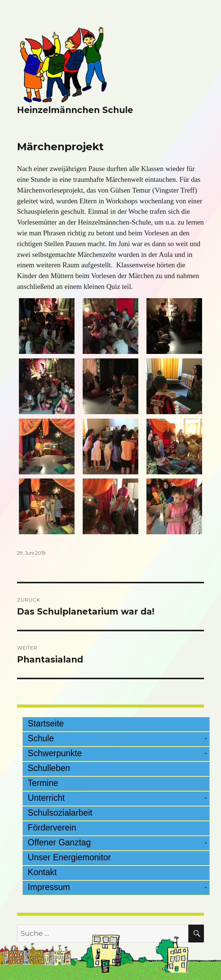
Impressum (49, 887)
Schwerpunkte (55, 753)
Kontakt (42, 872)
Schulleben (49, 768)
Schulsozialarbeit (60, 813)
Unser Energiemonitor (69, 857)
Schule (41, 738)
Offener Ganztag (59, 842)
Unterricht (46, 798)
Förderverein (52, 828)
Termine (43, 783)
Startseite (46, 723)
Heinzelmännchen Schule (75, 110)
